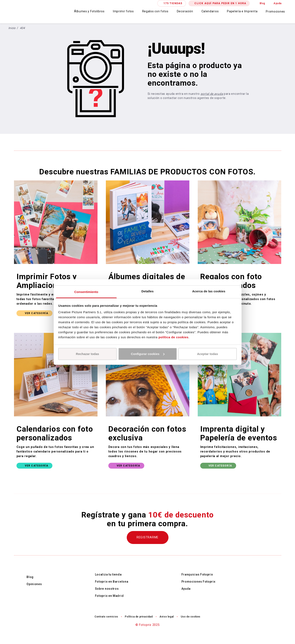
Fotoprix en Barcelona (112, 582)
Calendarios (210, 11)
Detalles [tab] (147, 291)
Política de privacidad (139, 617)
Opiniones (34, 584)
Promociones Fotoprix (198, 582)
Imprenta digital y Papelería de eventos (239, 433)
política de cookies (173, 337)
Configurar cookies (148, 354)
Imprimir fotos (123, 11)
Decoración (185, 11)
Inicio (12, 28)
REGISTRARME (147, 537)
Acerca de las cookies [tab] (209, 291)
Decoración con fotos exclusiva (147, 433)
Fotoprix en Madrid (109, 596)
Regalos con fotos (155, 11)
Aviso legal (167, 617)
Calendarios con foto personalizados (55, 433)
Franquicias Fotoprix (197, 574)
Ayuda (278, 3)
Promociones (275, 11)
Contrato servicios (106, 617)
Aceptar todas (208, 354)
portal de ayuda (212, 94)
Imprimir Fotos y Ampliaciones (47, 281)
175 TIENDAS (173, 3)
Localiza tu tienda (108, 574)
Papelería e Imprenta (242, 11)
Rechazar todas (88, 354)
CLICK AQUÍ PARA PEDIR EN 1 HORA (220, 3)
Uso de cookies (191, 617)
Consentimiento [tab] (86, 292)
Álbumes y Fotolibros (89, 11)
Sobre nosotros (107, 589)
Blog (262, 3)
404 (22, 28)
